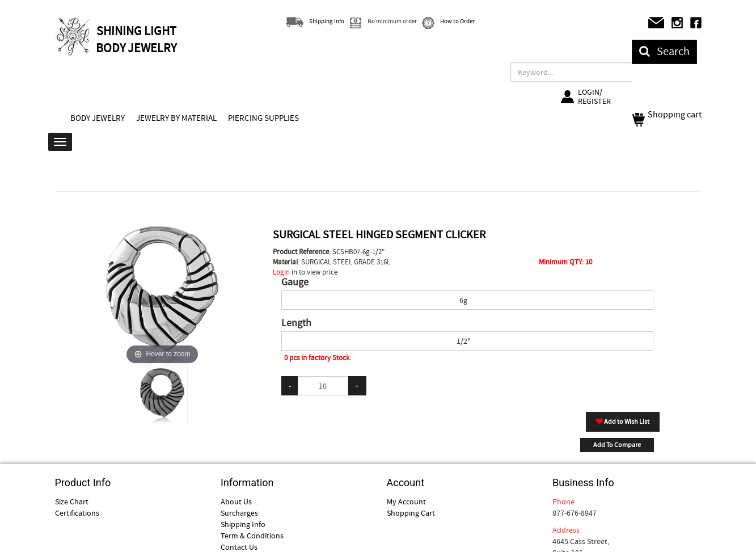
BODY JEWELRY (98, 118)
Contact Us (239, 547)
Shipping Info (243, 524)
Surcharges (239, 513)
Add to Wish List (623, 422)
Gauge (295, 283)
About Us (236, 502)
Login (281, 272)
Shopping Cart (411, 513)
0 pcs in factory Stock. (318, 358)
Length (296, 323)
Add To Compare (617, 445)
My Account (406, 502)
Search (664, 51)
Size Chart (72, 502)
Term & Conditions (252, 536)
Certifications (77, 513)
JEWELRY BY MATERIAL (176, 118)
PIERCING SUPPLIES (263, 118)
